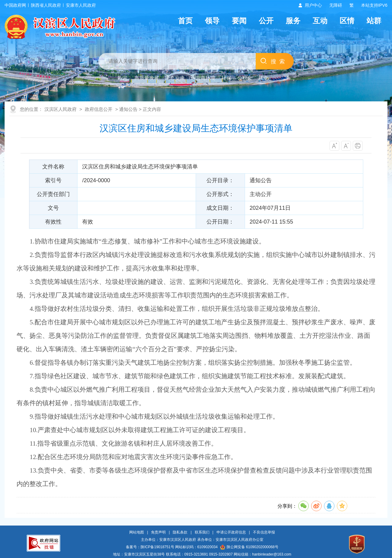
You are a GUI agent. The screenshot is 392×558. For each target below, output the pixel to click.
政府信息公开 (99, 109)
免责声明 (158, 532)
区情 (347, 21)
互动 (320, 21)
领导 (212, 21)
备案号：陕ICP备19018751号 (150, 547)
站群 (374, 21)
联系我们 (202, 532)
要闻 (239, 21)
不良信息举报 (264, 532)
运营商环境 (203, 78)
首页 (185, 21)
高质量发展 (147, 78)
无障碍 (336, 5)
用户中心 (313, 5)
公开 (266, 21)
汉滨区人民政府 (60, 109)
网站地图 (137, 532)
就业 (263, 78)
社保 (226, 78)
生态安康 (175, 78)
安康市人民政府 (81, 5)
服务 (293, 21)
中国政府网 (15, 5)
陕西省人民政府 (46, 5)
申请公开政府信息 (231, 532)
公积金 (245, 78)
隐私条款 (180, 532)
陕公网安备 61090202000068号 (249, 547)
